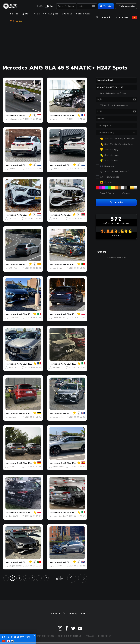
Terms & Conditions (70, 636)
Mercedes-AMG (14, 116)
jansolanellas (59, 467)
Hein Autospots (16, 119)
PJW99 (12, 169)
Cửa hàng (67, 14)
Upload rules (83, 14)
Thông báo (104, 17)
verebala (57, 367)
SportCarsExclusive (61, 318)
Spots (25, 14)
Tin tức (40, 6)
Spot (52, 6)
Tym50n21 (13, 516)
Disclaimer (105, 636)
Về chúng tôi (57, 614)
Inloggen (122, 17)
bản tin (86, 614)
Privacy (90, 636)
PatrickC (56, 218)
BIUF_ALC (13, 268)
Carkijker (57, 169)
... (39, 578)
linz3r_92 (13, 367)
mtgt (55, 119)
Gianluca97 (14, 318)
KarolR (12, 467)
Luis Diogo (57, 268)
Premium (17, 21)
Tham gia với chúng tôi (45, 14)
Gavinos (12, 417)
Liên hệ (73, 614)
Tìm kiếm (106, 6)
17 (46, 578)
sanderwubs (58, 417)
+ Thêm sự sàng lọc (126, 6)
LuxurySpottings (60, 516)
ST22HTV (57, 566)
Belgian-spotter (16, 566)
